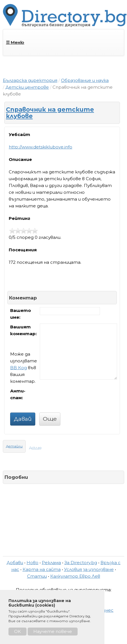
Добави (15, 563)
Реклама (51, 563)
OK (17, 631)
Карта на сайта (42, 569)
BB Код (18, 368)
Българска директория (30, 80)
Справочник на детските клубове (50, 113)
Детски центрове (27, 87)
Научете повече (53, 631)
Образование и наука (85, 80)
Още (50, 419)
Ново (32, 563)
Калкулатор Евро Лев (75, 576)
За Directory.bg (81, 563)
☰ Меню (15, 42)
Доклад (35, 448)
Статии (37, 576)
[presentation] (83, 399)
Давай (23, 419)
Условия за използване (89, 569)
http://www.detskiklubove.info (40, 147)
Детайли (14, 446)
